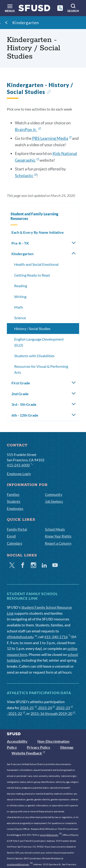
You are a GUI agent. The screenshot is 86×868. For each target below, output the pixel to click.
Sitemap (67, 747)
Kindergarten (26, 23)
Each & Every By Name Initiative (38, 232)
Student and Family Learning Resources (34, 216)
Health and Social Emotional (36, 264)
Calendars (15, 543)
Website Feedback (28, 753)
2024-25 (28, 708)
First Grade (21, 383)
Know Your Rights (58, 536)
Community (54, 494)
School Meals (55, 529)
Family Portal (17, 529)
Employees (15, 509)
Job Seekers (54, 501)
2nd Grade (20, 394)
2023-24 (46, 708)
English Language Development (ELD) (39, 342)
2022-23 (65, 708)
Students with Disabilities (34, 356)
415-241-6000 (20, 465)
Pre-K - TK (20, 243)
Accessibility (17, 741)
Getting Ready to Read (32, 275)
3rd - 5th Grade (24, 404)
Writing (20, 297)
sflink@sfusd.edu (22, 637)
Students (14, 501)
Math (19, 307)
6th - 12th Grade (25, 415)
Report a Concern (58, 543)
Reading (21, 286)
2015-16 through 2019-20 (53, 713)
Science (20, 318)
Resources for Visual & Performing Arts (41, 369)
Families (13, 494)
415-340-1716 (57, 637)
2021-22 (17, 713)
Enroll (11, 536)
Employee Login (19, 474)
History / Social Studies (32, 329)
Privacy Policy (39, 747)
